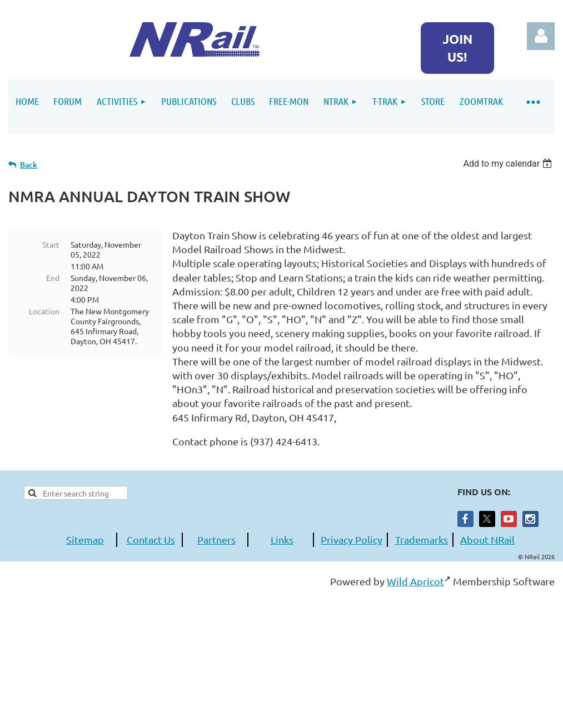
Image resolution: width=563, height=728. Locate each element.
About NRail (487, 539)
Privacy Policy (352, 539)
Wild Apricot (415, 581)
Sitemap (85, 539)
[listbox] (509, 164)
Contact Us (151, 539)
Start (51, 244)
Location (44, 311)
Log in (541, 36)
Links (282, 539)
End (53, 278)
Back (29, 165)
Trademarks (422, 539)
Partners (216, 539)
